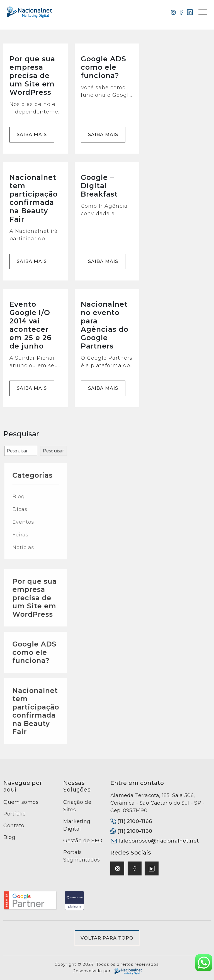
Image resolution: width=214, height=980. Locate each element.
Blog (25, 527)
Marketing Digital (77, 825)
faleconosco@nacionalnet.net (155, 841)
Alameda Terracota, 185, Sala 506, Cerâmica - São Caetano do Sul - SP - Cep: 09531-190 (157, 803)
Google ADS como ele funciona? (35, 679)
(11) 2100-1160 (131, 831)
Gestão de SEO (83, 841)
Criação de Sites (77, 806)
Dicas (26, 535)
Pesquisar (47, 476)
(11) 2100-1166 (131, 821)
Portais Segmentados (82, 856)
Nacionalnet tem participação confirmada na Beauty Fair (36, 716)
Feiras (26, 551)
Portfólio (15, 814)
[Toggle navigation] (203, 12)
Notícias (28, 559)
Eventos (28, 543)
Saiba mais (32, 135)
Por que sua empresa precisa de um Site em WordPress (35, 645)
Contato (14, 826)
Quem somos (21, 802)
